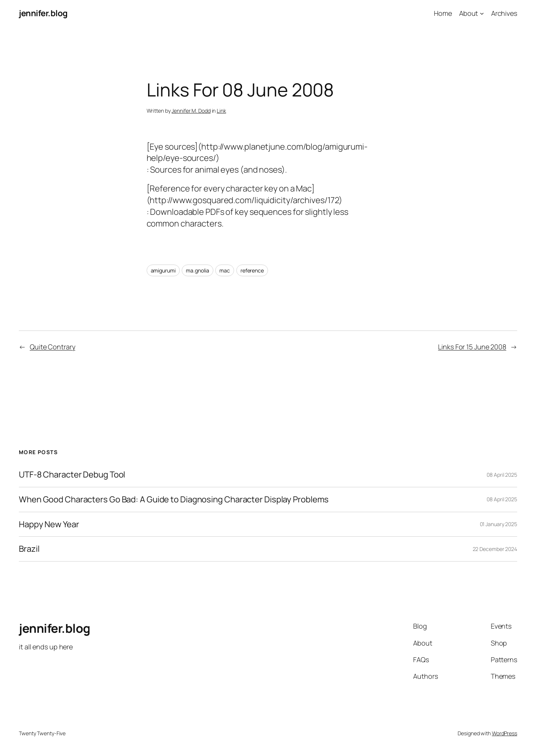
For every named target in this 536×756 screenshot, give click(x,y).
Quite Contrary (53, 347)
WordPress (505, 733)
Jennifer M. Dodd (191, 111)
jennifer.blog (43, 13)
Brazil (29, 549)
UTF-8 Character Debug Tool (72, 475)
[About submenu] (482, 13)
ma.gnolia (197, 270)
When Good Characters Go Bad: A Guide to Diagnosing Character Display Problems (174, 500)
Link (221, 111)
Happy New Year (49, 524)
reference (252, 270)
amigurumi (163, 270)
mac (225, 270)
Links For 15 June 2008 (472, 347)
